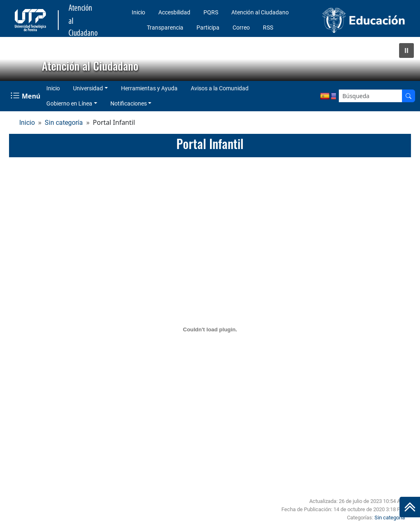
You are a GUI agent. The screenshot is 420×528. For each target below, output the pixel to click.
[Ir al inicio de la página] (410, 507)
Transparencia (165, 28)
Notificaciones (129, 103)
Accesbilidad (174, 12)
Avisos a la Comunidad (220, 88)
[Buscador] (409, 96)
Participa (208, 28)
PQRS (211, 12)
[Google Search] (371, 96)
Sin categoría (64, 123)
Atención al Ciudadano (260, 12)
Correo (241, 28)
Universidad (88, 88)
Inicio (138, 12)
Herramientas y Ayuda (149, 88)
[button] (406, 51)
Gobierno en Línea (69, 103)
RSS (268, 28)
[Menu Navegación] (26, 96)
